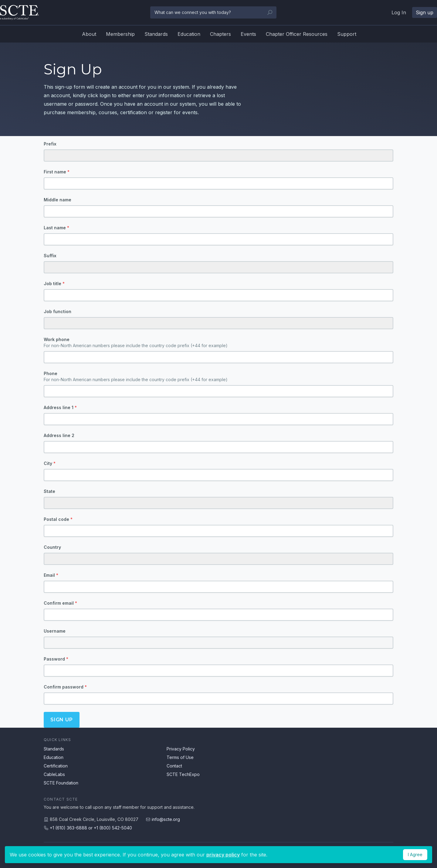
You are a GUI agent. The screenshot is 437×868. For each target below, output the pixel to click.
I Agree (415, 854)
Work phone (218, 343)
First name (57, 172)
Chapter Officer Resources (297, 34)
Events (248, 34)
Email (51, 575)
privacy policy (223, 855)
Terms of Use (180, 757)
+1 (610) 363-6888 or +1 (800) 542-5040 (91, 828)
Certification (56, 766)
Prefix (50, 144)
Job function (58, 311)
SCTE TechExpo (183, 774)
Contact (174, 766)
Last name (56, 228)
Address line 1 (60, 407)
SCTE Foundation (61, 783)
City (50, 463)
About (89, 34)
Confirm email (60, 603)
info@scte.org (166, 819)
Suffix (50, 256)
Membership (120, 34)
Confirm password (65, 687)
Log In (399, 12)
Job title (54, 284)
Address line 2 (59, 435)
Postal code (58, 519)
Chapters (220, 34)
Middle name (58, 200)
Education (189, 34)
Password (56, 659)
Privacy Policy (181, 749)
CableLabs (54, 774)
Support (347, 34)
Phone (218, 377)
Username (55, 631)
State (49, 491)
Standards (156, 34)
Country (52, 547)
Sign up (425, 12)
